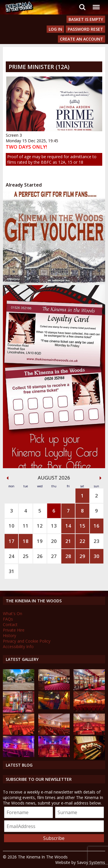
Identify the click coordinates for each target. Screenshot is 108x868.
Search (82, 7)
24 (12, 556)
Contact (10, 624)
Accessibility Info (18, 647)
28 (68, 556)
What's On (13, 613)
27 (54, 556)
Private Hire (14, 630)
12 (40, 526)
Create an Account (82, 39)
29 (82, 556)
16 (96, 526)
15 (82, 526)
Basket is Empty (86, 19)
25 (26, 556)
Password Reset (85, 29)
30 (96, 556)
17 (12, 541)
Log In (55, 29)
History (10, 635)
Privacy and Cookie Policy (27, 641)
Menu (96, 4)
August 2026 (54, 478)
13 (54, 526)
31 (12, 571)
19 (40, 541)
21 (68, 541)
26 (40, 556)
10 (12, 526)
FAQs (8, 619)
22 (82, 541)
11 (26, 526)
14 (68, 526)
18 (26, 541)
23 (96, 541)
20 (54, 541)
